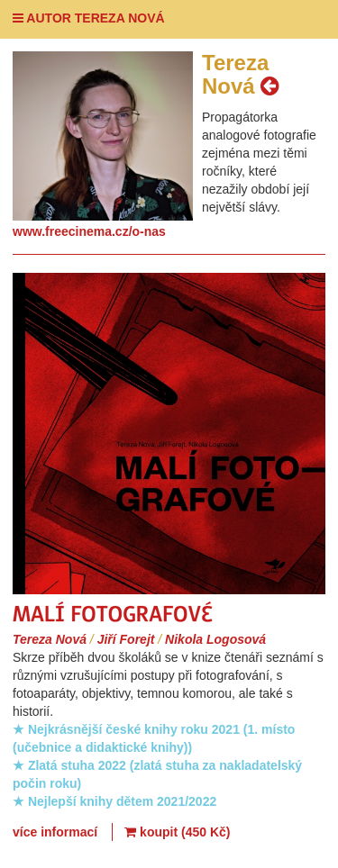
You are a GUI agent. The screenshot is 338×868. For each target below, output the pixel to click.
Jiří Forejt (126, 639)
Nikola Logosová (215, 639)
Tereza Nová (50, 639)
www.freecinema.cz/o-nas (89, 231)
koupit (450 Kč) (177, 832)
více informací (55, 832)
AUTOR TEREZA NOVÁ (89, 18)
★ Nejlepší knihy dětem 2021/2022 (114, 801)
